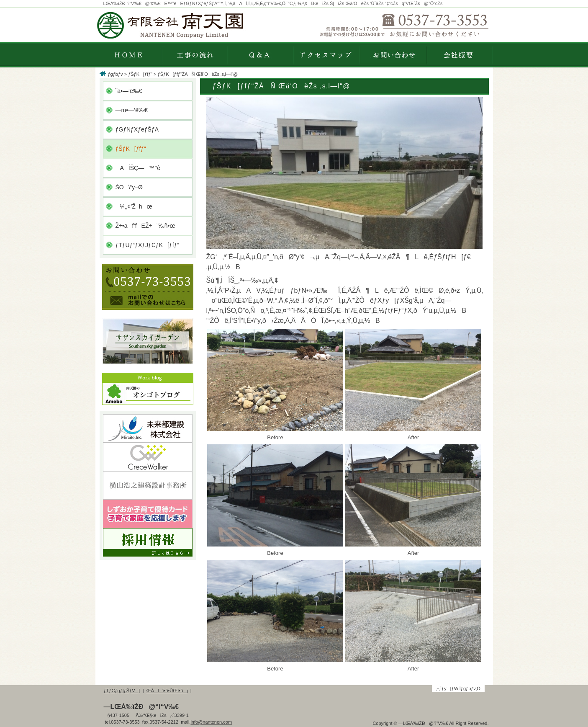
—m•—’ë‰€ (132, 110)
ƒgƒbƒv (116, 74)
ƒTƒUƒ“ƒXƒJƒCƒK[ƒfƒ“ (148, 245)
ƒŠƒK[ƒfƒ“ (140, 74)
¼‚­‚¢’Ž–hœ (134, 206)
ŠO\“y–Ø (129, 187)
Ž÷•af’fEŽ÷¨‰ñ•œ (145, 226)
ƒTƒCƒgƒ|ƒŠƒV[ (122, 691)
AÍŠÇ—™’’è (138, 168)
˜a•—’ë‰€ (129, 91)
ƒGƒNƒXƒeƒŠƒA (137, 129)
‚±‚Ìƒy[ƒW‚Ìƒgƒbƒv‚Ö (458, 688)
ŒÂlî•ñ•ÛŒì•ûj (167, 691)
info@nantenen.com (211, 722)
